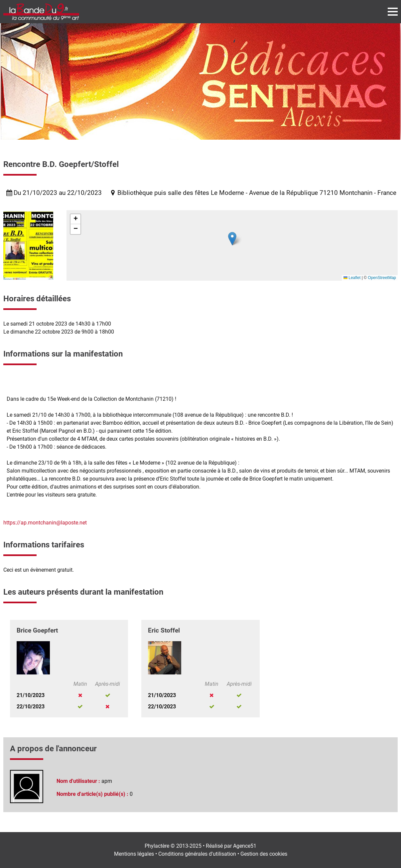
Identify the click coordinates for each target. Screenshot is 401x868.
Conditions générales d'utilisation (197, 854)
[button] (232, 239)
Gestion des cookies (264, 854)
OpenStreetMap (382, 278)
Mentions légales (134, 854)
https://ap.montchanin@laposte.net (45, 523)
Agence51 (245, 846)
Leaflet (352, 278)
